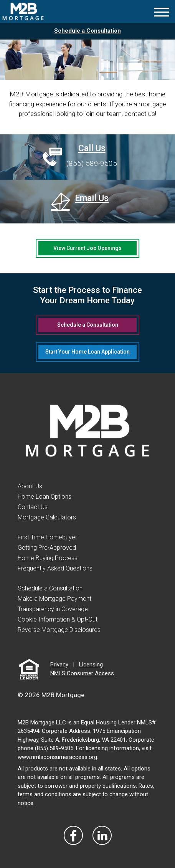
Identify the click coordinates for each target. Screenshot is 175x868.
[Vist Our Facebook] (73, 835)
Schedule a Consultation (87, 31)
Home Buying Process (48, 558)
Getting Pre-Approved (47, 548)
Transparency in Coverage (53, 609)
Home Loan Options (45, 497)
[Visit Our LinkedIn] (102, 835)
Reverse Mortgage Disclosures (59, 630)
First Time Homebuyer (47, 537)
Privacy (59, 665)
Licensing (91, 665)
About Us (30, 486)
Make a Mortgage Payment (54, 599)
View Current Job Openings (87, 248)
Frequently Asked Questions (55, 568)
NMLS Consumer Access (82, 673)
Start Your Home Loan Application (87, 352)
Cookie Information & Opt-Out (58, 619)
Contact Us (33, 507)
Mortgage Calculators (47, 517)
